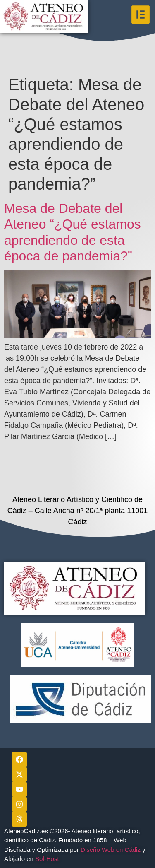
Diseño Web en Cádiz (111, 850)
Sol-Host (48, 859)
